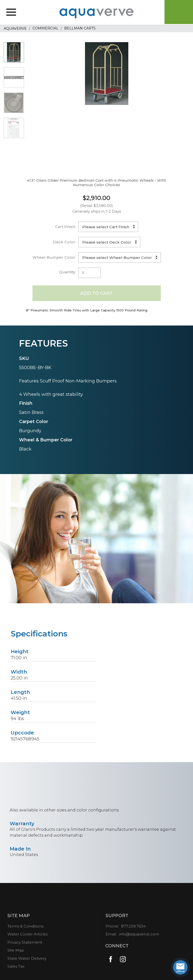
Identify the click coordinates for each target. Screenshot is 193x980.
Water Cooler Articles (28, 934)
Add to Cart (96, 293)
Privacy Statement (25, 942)
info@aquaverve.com (139, 934)
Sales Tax (16, 967)
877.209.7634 (133, 926)
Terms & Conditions (25, 926)
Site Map (16, 950)
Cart (178, 12)
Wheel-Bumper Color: (54, 257)
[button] (11, 12)
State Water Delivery (27, 959)
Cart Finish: (65, 227)
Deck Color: (64, 242)
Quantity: (67, 272)
